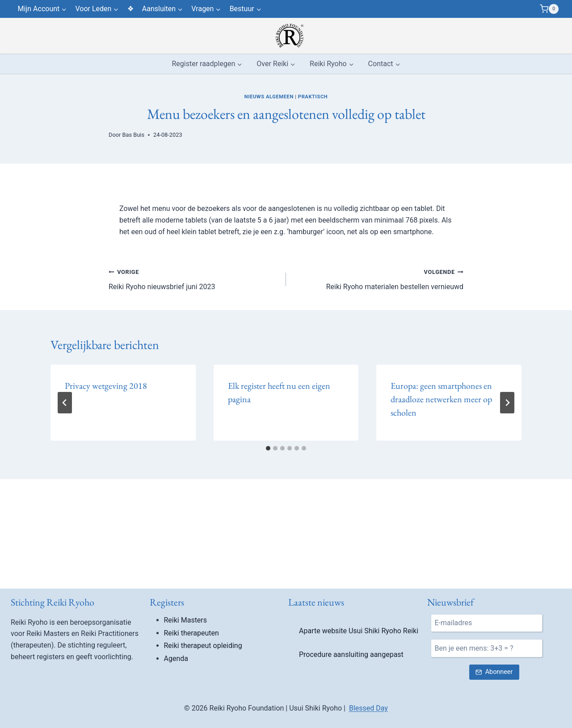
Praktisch (313, 97)
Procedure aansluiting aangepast (351, 654)
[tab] (268, 448)
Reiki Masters (186, 620)
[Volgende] (507, 403)
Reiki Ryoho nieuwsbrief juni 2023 (194, 278)
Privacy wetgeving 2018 (106, 386)
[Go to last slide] (65, 403)
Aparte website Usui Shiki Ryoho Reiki (359, 631)
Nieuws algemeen (269, 97)
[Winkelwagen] (549, 9)
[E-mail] (487, 623)
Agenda (176, 659)
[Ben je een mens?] (487, 648)
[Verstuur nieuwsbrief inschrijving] (494, 672)
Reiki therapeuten (191, 633)
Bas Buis (133, 135)
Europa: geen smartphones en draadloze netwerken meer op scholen (441, 399)
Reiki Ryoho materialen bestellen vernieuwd (378, 278)
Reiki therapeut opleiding (203, 646)
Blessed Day (368, 708)
